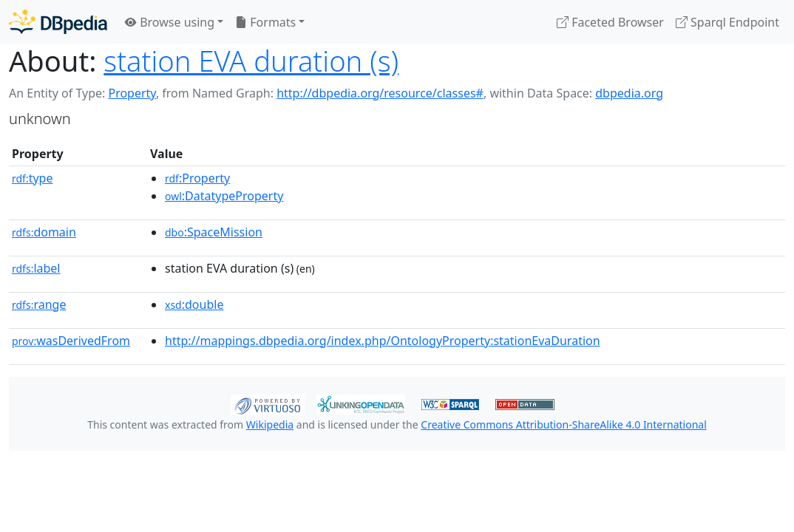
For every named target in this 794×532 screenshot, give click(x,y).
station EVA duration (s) (251, 61)
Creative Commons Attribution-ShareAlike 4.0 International (563, 424)
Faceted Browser (610, 22)
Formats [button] (265, 22)
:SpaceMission (214, 232)
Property (132, 93)
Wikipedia (270, 424)
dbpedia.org (629, 93)
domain (44, 232)
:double (194, 304)
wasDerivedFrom (71, 341)
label (36, 268)
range (39, 304)
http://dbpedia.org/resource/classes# (380, 93)
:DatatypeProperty (224, 196)
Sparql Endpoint (727, 22)
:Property (197, 178)
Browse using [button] (170, 22)
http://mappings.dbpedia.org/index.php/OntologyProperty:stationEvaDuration (383, 341)
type (33, 178)
